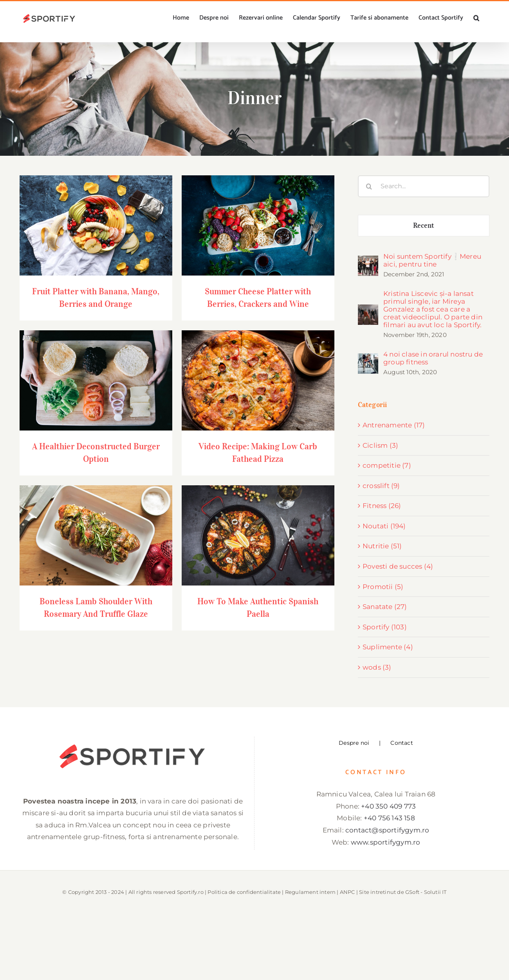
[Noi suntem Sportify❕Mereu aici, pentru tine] (368, 261)
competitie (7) (387, 465)
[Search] (369, 186)
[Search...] (424, 186)
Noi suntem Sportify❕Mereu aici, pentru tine (432, 260)
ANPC (347, 892)
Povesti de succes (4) (398, 566)
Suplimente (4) (388, 647)
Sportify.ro (190, 892)
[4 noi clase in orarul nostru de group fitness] (368, 359)
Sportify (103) (385, 627)
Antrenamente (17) (394, 425)
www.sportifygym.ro (386, 842)
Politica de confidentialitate (244, 892)
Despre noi (354, 743)
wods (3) (377, 667)
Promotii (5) (383, 587)
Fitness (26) (382, 506)
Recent (424, 225)
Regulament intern (310, 892)
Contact (402, 743)
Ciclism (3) (380, 445)
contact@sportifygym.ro (387, 830)
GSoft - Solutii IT (426, 892)
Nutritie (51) (382, 546)
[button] (476, 18)
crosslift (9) (381, 486)
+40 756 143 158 (389, 818)
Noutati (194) (384, 526)
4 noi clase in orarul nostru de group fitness (433, 358)
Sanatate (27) (385, 607)
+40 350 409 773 (388, 806)
